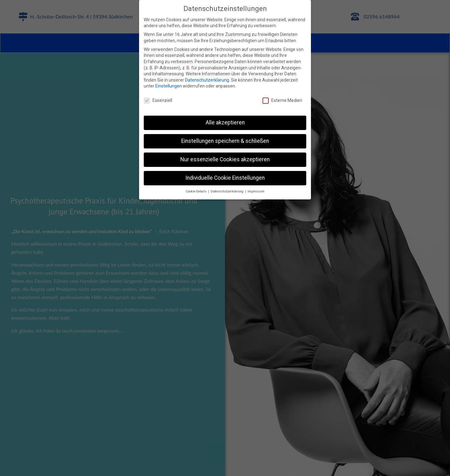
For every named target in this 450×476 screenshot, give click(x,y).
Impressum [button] (256, 191)
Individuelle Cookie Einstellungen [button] (225, 178)
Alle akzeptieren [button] (225, 123)
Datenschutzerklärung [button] (227, 191)
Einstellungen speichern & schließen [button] (225, 141)
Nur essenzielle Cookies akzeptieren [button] (225, 159)
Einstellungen (169, 86)
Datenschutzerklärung (207, 80)
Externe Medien (282, 100)
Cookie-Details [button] (197, 191)
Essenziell (158, 100)
